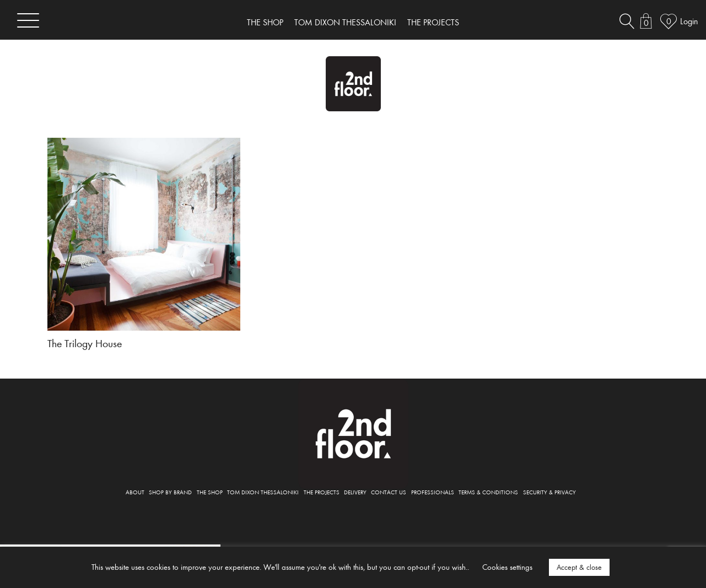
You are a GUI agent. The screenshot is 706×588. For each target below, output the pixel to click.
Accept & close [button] (579, 567)
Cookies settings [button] (507, 567)
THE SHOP (265, 22)
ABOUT (135, 492)
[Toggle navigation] (28, 20)
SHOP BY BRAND (170, 492)
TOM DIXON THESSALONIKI (345, 22)
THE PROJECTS (433, 22)
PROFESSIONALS (433, 492)
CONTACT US (389, 492)
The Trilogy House (85, 343)
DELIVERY (355, 492)
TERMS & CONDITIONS (488, 492)
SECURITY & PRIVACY (549, 492)
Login (689, 21)
